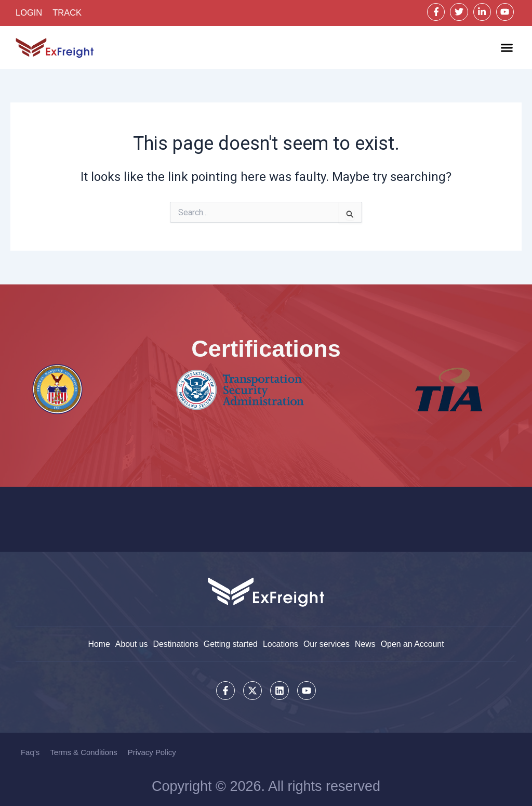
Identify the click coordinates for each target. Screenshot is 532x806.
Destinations (175, 643)
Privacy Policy (152, 752)
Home (98, 643)
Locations (281, 643)
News (366, 643)
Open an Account (413, 643)
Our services (327, 643)
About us (131, 643)
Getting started (230, 643)
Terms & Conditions (84, 752)
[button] (507, 48)
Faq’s (30, 752)
